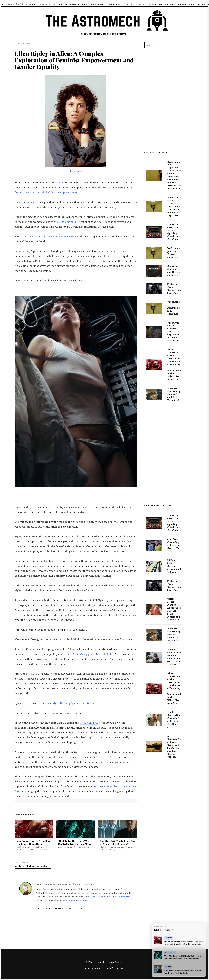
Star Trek (45, 4)
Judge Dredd (114, 4)
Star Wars (31, 4)
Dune (108, 897)
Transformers (97, 4)
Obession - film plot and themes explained (174, 271)
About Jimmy (65, 884)
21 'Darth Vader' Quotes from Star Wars (174, 289)
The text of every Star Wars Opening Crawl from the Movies (174, 232)
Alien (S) (63, 4)
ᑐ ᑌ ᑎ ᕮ (20, 4)
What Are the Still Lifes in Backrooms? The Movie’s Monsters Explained (174, 207)
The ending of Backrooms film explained (173, 308)
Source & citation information (106, 968)
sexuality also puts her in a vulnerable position (48, 237)
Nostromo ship (67, 222)
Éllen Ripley (76, 171)
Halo (191, 4)
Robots (140, 4)
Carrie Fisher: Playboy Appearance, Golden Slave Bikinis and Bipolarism (174, 609)
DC (54, 4)
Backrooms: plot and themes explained (174, 253)
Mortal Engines (78, 4)
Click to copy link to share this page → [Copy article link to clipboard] (59, 908)
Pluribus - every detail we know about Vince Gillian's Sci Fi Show (174, 657)
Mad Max (151, 4)
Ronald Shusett (89, 723)
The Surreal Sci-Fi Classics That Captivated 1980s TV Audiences (174, 332)
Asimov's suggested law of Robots (92, 654)
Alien (60, 183)
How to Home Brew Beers (76, 901)
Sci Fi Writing (166, 4)
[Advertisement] (163, 101)
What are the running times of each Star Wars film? (174, 394)
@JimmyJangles (84, 884)
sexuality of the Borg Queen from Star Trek (71, 703)
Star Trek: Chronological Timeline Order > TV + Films (174, 545)
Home (10, 4)
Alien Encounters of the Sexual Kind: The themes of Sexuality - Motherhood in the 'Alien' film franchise (174, 364)
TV (132, 4)
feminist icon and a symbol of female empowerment (46, 192)
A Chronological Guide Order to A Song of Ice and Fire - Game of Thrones (174, 746)
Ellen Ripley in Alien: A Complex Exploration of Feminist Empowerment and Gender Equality (74, 60)
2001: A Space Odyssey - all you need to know (174, 566)
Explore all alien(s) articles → (33, 866)
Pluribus (181, 4)
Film (126, 4)
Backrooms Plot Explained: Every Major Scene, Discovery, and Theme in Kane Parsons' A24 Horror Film (174, 175)
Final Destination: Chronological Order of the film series (174, 720)
